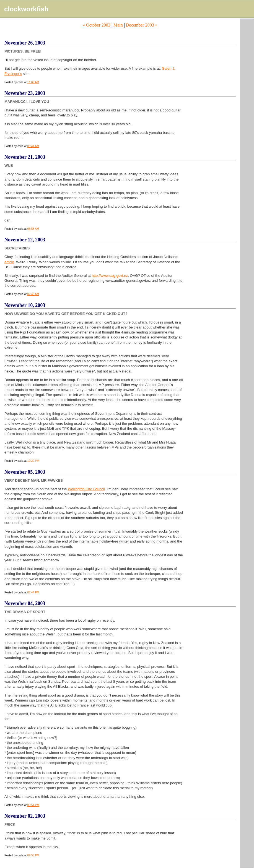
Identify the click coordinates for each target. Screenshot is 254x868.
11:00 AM (33, 82)
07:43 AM (33, 294)
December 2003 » (142, 25)
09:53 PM (33, 855)
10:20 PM (33, 461)
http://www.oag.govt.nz (110, 276)
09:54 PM (33, 805)
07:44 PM (33, 592)
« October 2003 (97, 25)
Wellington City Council (86, 489)
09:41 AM (33, 146)
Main (118, 25)
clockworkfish (26, 9)
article (9, 262)
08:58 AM (33, 229)
